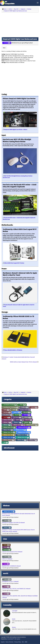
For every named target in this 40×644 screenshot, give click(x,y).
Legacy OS (16, 412)
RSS (23, 642)
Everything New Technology (10, 407)
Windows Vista (21, 440)
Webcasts (28, 420)
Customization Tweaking (10, 405)
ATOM (26, 642)
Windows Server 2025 (23, 437)
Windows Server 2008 (24, 432)
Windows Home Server (9, 427)
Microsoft (26, 412)
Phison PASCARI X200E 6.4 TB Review (13, 350)
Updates (19, 420)
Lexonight (15, 611)
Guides (6, 410)
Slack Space (17, 417)
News (4, 48)
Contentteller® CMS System (14, 639)
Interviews (6, 412)
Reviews (7, 43)
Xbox (5, 442)
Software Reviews (8, 420)
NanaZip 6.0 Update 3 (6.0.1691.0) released (13, 523)
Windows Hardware (31, 425)
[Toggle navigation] (38, 3)
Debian (6, 545)
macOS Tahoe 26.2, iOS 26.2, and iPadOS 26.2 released (16, 589)
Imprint (3, 642)
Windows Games (18, 425)
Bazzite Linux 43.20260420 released (11, 566)
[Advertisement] (20, 24)
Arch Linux (7, 550)
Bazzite (6, 564)
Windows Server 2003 (9, 432)
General (34, 407)
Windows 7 (27, 422)
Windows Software (8, 440)
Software (27, 417)
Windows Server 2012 (8, 435)
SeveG (14, 619)
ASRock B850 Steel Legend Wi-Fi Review (14, 263)
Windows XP (33, 440)
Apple (6, 587)
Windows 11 (17, 422)
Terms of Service (9, 642)
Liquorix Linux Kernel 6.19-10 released (12, 552)
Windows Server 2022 (9, 437)
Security (6, 417)
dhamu (14, 627)
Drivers (22, 405)
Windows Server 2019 (22, 435)
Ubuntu (6, 547)
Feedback (24, 407)
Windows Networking (24, 427)
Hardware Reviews (24, 410)
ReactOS (17, 415)
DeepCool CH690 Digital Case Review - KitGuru (16, 130)
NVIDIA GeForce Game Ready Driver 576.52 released (23, 362)
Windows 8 (6, 425)
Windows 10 (7, 422)
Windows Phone (8, 430)
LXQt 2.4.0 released (7, 559)
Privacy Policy (18, 642)
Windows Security (20, 430)
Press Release (7, 415)
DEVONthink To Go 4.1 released (10, 581)
